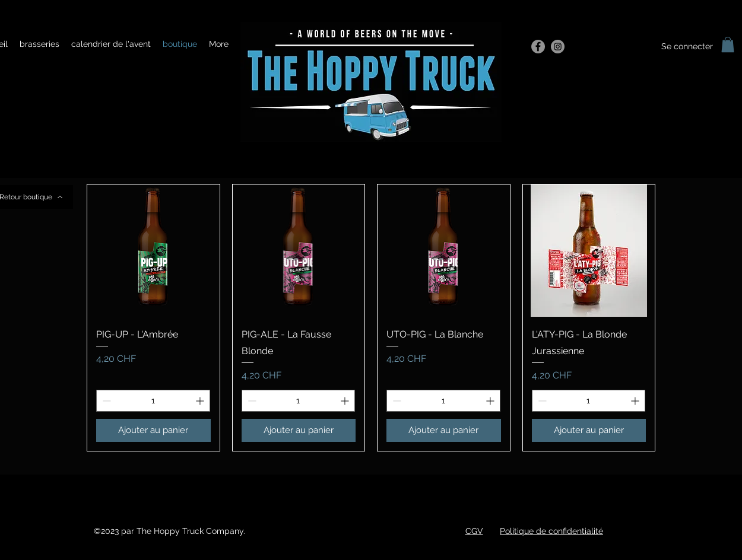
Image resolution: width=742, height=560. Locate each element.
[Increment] (201, 401)
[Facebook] (538, 47)
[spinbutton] (153, 401)
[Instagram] (558, 47)
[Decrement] (105, 401)
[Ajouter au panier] (153, 430)
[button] (728, 44)
